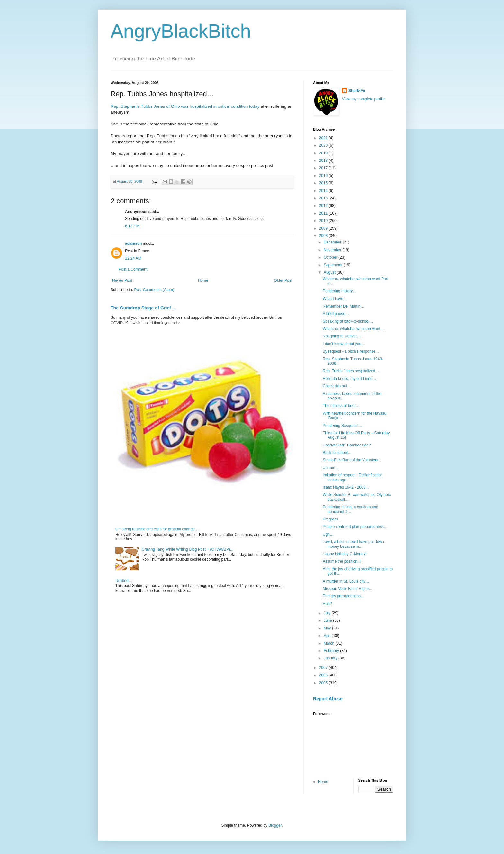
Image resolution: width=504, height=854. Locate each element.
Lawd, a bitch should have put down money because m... (353, 544)
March (330, 643)
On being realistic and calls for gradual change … (157, 529)
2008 (324, 236)
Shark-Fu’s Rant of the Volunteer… (353, 460)
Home (203, 280)
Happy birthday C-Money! (345, 554)
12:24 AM (133, 258)
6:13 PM (132, 226)
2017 (324, 168)
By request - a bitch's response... (351, 351)
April (328, 636)
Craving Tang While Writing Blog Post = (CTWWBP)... (188, 549)
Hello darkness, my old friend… (350, 379)
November (333, 250)
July (328, 613)
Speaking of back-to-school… (348, 321)
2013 (324, 198)
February (332, 651)
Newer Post (122, 280)
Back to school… (337, 453)
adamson (134, 243)
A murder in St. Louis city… (346, 581)
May (328, 628)
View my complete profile (363, 99)
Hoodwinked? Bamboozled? (347, 445)
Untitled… (124, 581)
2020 (324, 145)
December (333, 242)
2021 (324, 138)
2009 (324, 228)
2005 (324, 683)
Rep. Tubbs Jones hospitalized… (351, 371)
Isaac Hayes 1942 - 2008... (346, 487)
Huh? (327, 604)
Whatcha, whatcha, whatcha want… (353, 329)
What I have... (335, 299)
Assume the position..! (342, 561)
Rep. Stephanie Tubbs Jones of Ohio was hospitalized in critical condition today (186, 106)
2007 (324, 668)
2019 (324, 153)
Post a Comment (133, 269)
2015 (324, 183)
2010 (324, 221)
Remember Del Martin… (343, 306)
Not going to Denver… (342, 336)
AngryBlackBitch (181, 31)
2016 (324, 176)
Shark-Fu (357, 91)
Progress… (332, 519)
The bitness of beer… (341, 406)
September (334, 265)
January (331, 658)
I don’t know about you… (344, 344)
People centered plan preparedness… (355, 527)
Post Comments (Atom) (154, 290)
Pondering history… (340, 291)
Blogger (275, 825)
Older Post (283, 280)
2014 (324, 191)
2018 (324, 161)
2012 (324, 206)
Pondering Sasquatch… (343, 426)
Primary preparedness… (344, 596)
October (331, 257)
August (330, 272)
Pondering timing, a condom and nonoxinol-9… (351, 509)
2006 (324, 675)
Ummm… (331, 468)
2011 (324, 213)
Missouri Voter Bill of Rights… (348, 589)
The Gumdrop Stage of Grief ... (143, 308)
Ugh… (328, 534)
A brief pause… (336, 314)
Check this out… (337, 386)
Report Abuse (328, 699)
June (328, 620)
